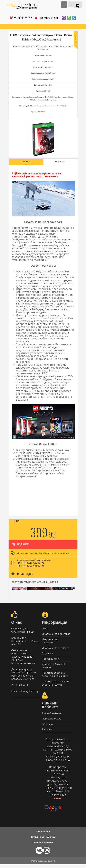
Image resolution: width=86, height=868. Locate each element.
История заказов (52, 722)
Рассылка (47, 733)
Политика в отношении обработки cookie (56, 686)
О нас (45, 629)
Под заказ (20, 543)
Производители (51, 661)
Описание (26, 162)
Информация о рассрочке (50, 642)
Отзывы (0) (60, 162)
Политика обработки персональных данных (55, 677)
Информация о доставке (56, 635)
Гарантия (47, 655)
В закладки (23, 574)
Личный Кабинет (52, 716)
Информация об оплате (55, 649)
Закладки (47, 727)
